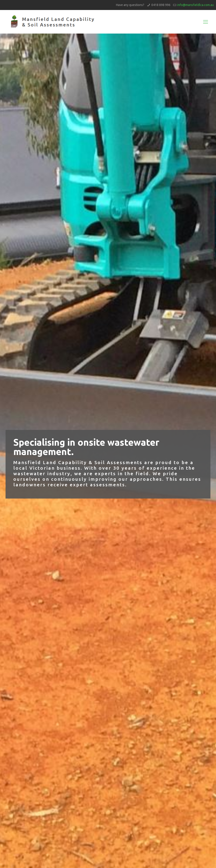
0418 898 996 (161, 5)
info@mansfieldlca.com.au (196, 5)
